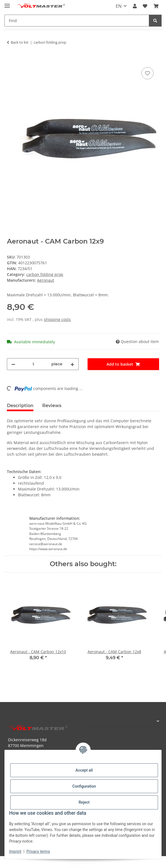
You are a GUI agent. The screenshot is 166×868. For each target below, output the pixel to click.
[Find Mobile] (77, 21)
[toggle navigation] (7, 3)
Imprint (15, 851)
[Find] (155, 21)
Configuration (84, 786)
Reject (84, 802)
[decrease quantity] (13, 364)
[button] (135, 6)
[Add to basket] (11, 60)
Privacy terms (38, 851)
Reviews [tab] (52, 406)
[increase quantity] (72, 364)
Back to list (20, 42)
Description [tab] (20, 406)
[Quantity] (33, 364)
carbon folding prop (45, 274)
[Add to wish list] (147, 73)
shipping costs (57, 319)
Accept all (84, 770)
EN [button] (119, 6)
